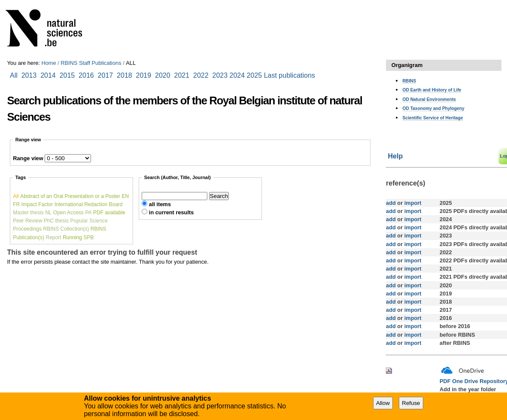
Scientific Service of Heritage (433, 118)
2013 (29, 75)
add (391, 203)
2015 (67, 75)
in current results (172, 212)
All (15, 75)
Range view (28, 158)
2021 (182, 75)
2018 (126, 75)
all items (160, 204)
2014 (48, 75)
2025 (255, 75)
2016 (86, 75)
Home (49, 63)
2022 (201, 75)
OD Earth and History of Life (432, 90)
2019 (144, 75)
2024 (237, 75)
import (412, 203)
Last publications (290, 75)
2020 (163, 75)
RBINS (409, 81)
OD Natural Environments (429, 99)
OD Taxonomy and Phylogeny (433, 108)
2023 (220, 75)
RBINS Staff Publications (91, 63)
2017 (107, 75)
